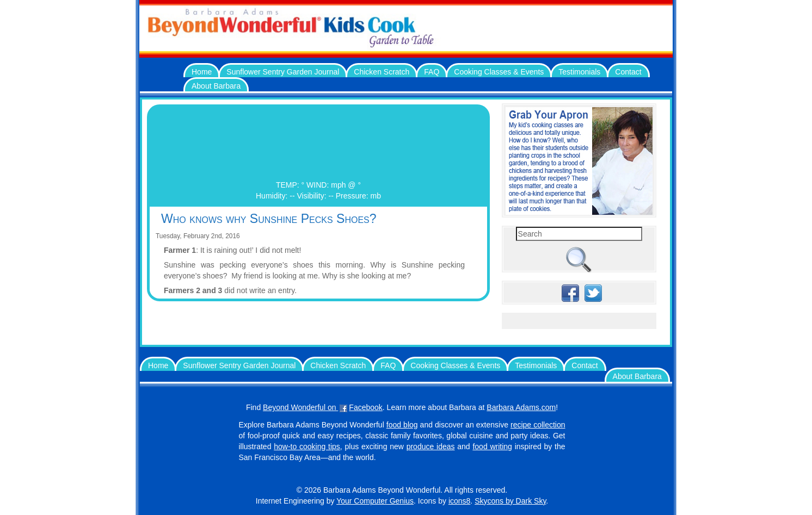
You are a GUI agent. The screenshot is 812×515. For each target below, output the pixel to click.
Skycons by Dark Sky (510, 501)
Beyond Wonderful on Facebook (323, 407)
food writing (492, 446)
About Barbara (216, 86)
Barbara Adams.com (521, 407)
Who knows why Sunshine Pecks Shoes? (269, 219)
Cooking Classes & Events (499, 72)
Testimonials (579, 72)
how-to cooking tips (307, 446)
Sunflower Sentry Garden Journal (283, 72)
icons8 (459, 501)
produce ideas (431, 446)
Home (202, 72)
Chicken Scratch (382, 72)
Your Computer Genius (375, 501)
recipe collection (538, 425)
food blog (402, 425)
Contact (628, 72)
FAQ (432, 72)
